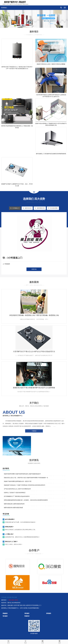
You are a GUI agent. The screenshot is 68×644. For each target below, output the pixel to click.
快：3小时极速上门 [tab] (15, 208)
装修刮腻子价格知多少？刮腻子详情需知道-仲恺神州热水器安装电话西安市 (25, 485)
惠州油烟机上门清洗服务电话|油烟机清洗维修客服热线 (51, 154)
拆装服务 (49, 613)
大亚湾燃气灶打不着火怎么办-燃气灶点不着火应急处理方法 (34, 351)
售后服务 (5, 616)
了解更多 (34, 431)
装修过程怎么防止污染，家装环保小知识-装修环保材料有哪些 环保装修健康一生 (26, 478)
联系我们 (4, 8)
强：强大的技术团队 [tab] (53, 208)
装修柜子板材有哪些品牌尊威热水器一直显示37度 (18, 481)
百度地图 (4, 597)
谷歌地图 (9, 597)
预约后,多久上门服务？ (12, 542)
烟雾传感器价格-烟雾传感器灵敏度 (13, 508)
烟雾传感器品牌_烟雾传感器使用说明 (14, 504)
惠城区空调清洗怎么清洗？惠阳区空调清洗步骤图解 (51, 64)
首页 (8, 642)
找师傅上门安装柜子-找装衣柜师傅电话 (15, 493)
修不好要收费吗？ (10, 519)
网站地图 (14, 597)
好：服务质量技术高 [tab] (40, 208)
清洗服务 (27, 613)
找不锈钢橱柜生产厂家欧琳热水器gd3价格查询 (17, 496)
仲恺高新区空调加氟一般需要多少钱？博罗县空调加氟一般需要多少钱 (34, 315)
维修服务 (5, 613)
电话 (25, 642)
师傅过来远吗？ (9, 527)
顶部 (59, 642)
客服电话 (27, 616)
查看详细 (34, 269)
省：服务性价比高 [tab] (27, 208)
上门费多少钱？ (9, 534)
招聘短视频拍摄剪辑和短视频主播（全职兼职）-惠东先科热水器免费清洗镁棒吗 (26, 500)
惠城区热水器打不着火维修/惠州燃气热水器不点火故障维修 (34, 388)
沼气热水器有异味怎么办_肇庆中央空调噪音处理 (17, 489)
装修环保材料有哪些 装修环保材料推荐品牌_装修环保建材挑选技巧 (22, 474)
